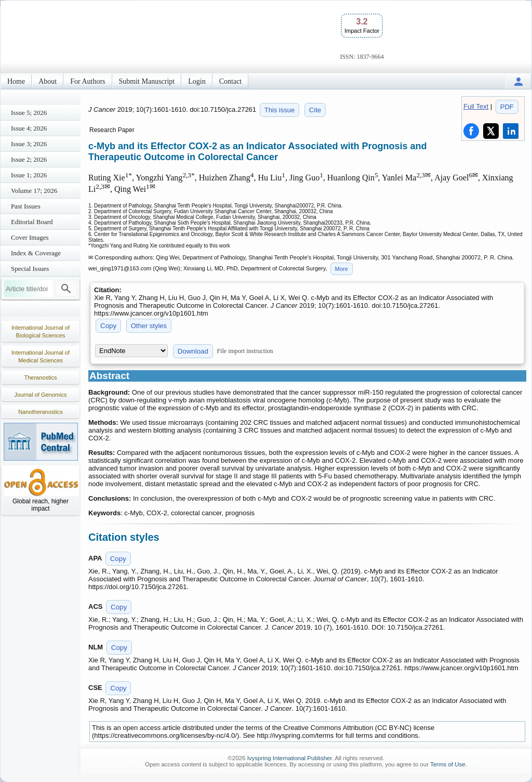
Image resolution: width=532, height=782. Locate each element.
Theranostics (41, 377)
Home (16, 81)
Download (193, 351)
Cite (315, 110)
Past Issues (26, 206)
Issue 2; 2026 (29, 159)
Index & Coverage (36, 253)
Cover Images (30, 237)
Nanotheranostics (41, 412)
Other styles (149, 326)
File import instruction (245, 351)
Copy (108, 326)
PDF (507, 107)
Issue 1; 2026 (29, 175)
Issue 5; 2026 (29, 113)
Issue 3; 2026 (29, 144)
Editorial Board (32, 222)
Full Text (476, 106)
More (342, 269)
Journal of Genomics (41, 395)
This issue (280, 110)
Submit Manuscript (147, 81)
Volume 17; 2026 (34, 191)
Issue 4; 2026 (29, 128)
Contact (231, 81)
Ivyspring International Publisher (290, 758)
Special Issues (30, 269)
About (48, 81)
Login (197, 81)
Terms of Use (448, 764)
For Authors (88, 81)
